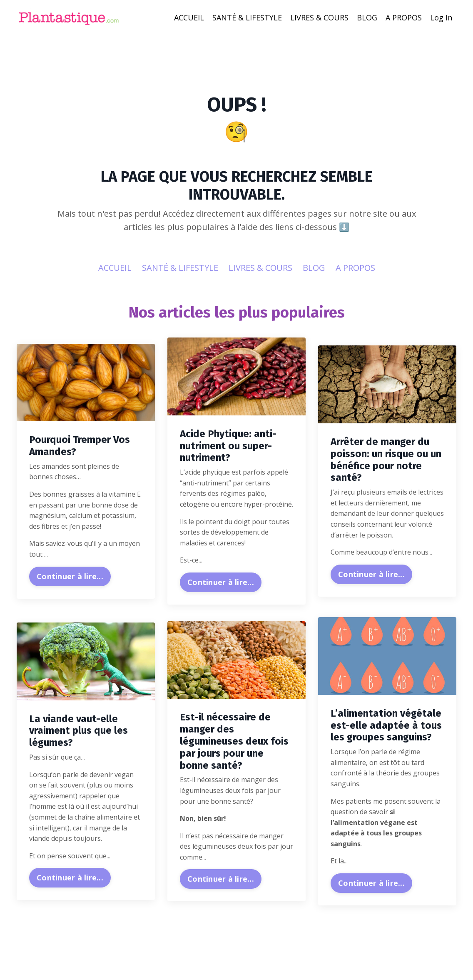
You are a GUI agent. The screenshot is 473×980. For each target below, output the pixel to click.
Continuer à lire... (70, 576)
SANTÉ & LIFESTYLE (247, 17)
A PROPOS (404, 17)
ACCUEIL (189, 17)
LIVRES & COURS (319, 17)
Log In (441, 17)
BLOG (367, 17)
